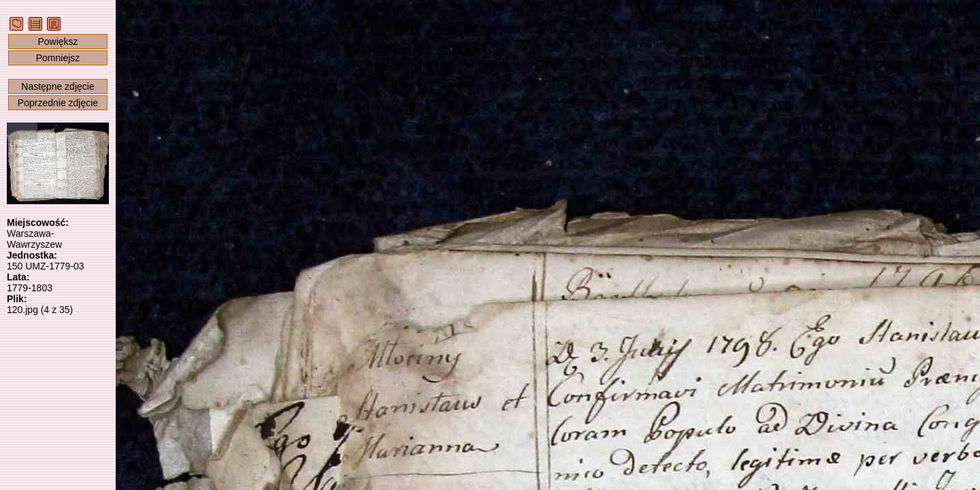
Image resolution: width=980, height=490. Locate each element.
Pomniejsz (58, 58)
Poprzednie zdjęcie (58, 103)
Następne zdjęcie (58, 86)
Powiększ (58, 42)
